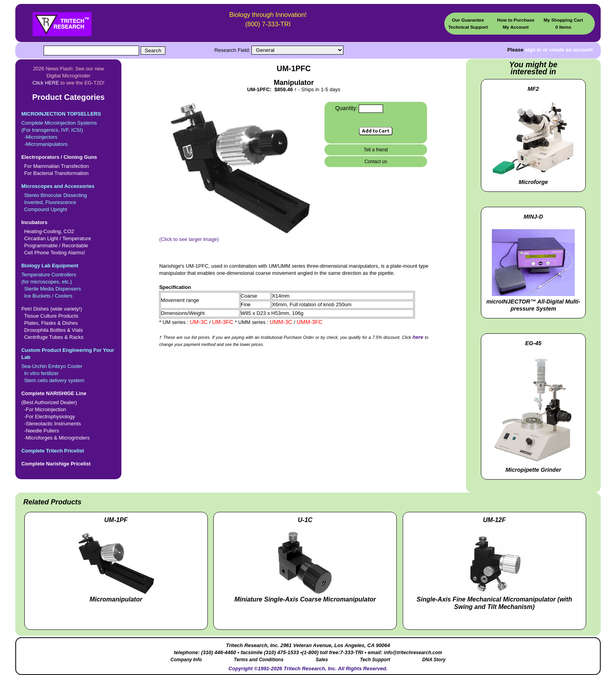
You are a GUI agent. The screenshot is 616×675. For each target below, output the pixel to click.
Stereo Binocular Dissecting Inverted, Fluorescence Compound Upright (68, 198)
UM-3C (199, 322)
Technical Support (468, 27)
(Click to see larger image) (240, 237)
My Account (516, 27)
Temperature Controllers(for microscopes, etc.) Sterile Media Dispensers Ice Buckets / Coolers (68, 280)
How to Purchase (516, 20)
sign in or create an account (559, 50)
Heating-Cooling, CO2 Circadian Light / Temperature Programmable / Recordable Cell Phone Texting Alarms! (68, 237)
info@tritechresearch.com (413, 653)
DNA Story (434, 660)
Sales (322, 660)
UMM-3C (282, 322)
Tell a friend (376, 150)
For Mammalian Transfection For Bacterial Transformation (68, 165)
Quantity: (346, 108)
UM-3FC (224, 322)
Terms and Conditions (258, 660)
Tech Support (375, 660)
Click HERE (46, 83)
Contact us (376, 162)
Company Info (186, 660)
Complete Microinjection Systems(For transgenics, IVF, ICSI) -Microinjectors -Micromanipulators (68, 129)
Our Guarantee (468, 20)
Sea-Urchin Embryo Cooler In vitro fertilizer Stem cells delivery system (68, 365)
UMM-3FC (310, 322)
